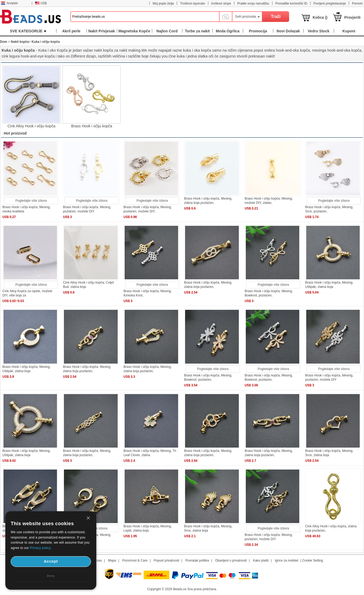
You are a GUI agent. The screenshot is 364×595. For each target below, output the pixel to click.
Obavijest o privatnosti (231, 560)
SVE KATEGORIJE (28, 31)
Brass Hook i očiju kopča (92, 126)
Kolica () (320, 17)
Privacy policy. (41, 548)
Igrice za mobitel (286, 560)
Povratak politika (197, 560)
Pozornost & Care (135, 560)
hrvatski (9, 3)
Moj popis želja (163, 3)
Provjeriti (352, 17)
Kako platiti (261, 560)
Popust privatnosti (166, 560)
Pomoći (357, 3)
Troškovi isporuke (193, 3)
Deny (51, 576)
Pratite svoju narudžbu (253, 3)
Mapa (112, 560)
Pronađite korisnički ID (291, 3)
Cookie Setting (313, 560)
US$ (41, 3)
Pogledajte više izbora (31, 201)
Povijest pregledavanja (330, 3)
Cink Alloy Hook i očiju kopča (31, 126)
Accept (51, 561)
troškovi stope (221, 3)
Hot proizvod (15, 133)
